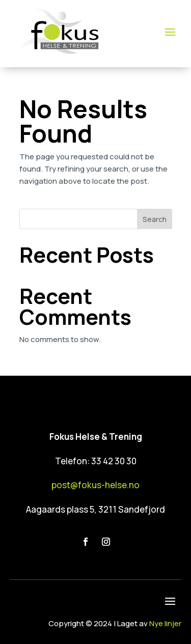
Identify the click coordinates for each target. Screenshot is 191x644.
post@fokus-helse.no (95, 485)
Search (155, 219)
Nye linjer (165, 623)
